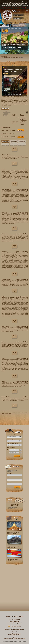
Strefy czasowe (14, 637)
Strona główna (7, 57)
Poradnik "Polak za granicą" (14, 634)
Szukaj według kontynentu (12, 443)
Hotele (14, 144)
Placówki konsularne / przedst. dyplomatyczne (14, 638)
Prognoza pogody (14, 633)
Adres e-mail (10, 473)
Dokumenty (5, 144)
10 (21, 28)
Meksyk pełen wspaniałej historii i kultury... (13, 547)
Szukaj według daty (11, 448)
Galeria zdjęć (14, 141)
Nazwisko (9, 482)
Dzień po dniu (5, 141)
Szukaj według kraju (11, 439)
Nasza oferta (15, 57)
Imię (8, 478)
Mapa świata (14, 632)
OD (7, 450)
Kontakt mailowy (16, 626)
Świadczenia (22, 141)
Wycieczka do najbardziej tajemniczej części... (13, 533)
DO (7, 452)
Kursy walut (14, 636)
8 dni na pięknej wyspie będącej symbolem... (13, 560)
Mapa (22, 144)
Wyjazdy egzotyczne (17, 15)
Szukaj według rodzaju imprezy (13, 435)
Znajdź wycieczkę (17, 18)
